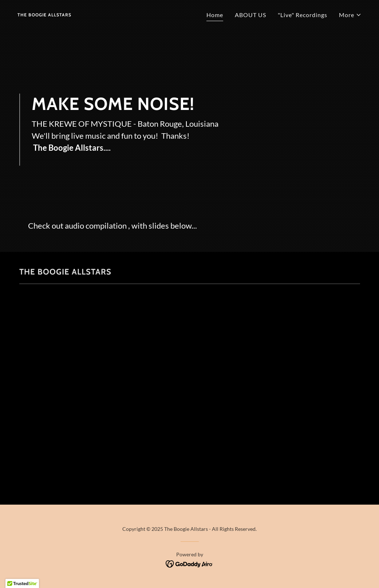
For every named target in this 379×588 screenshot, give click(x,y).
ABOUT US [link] (250, 15)
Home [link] (215, 15)
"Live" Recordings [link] (303, 15)
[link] (44, 14)
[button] (350, 15)
